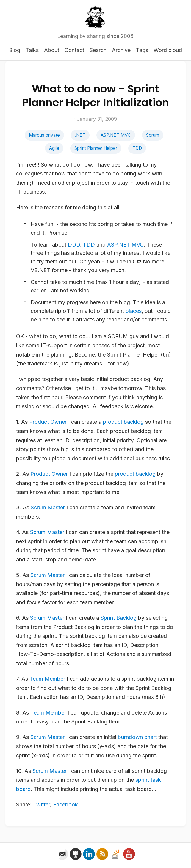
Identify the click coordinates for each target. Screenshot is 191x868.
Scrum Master (48, 507)
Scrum (153, 135)
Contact (74, 50)
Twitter (42, 805)
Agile (54, 148)
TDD (137, 148)
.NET (80, 135)
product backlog (123, 422)
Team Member (47, 679)
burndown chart (137, 737)
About (52, 50)
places (134, 311)
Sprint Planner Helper (96, 148)
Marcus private (44, 135)
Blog (15, 50)
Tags (142, 50)
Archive (121, 50)
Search (98, 50)
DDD (74, 245)
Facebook (65, 805)
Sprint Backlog (119, 618)
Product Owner (48, 422)
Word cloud (168, 50)
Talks (32, 50)
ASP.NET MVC (116, 135)
